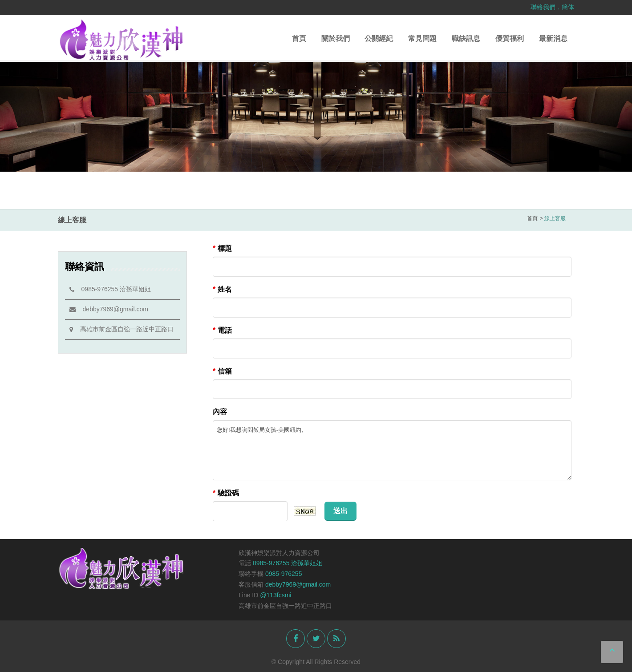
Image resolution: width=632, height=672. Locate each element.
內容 (220, 412)
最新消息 (553, 38)
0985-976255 (284, 574)
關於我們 (336, 38)
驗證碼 (226, 493)
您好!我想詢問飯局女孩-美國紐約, (392, 450)
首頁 (299, 38)
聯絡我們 (543, 7)
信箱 (222, 371)
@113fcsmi (275, 595)
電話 (222, 330)
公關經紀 (379, 38)
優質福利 (510, 38)
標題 (222, 248)
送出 (340, 511)
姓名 (222, 289)
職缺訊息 (466, 38)
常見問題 (422, 38)
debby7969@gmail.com (109, 309)
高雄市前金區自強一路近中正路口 (122, 329)
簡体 (568, 7)
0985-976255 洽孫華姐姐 (110, 289)
